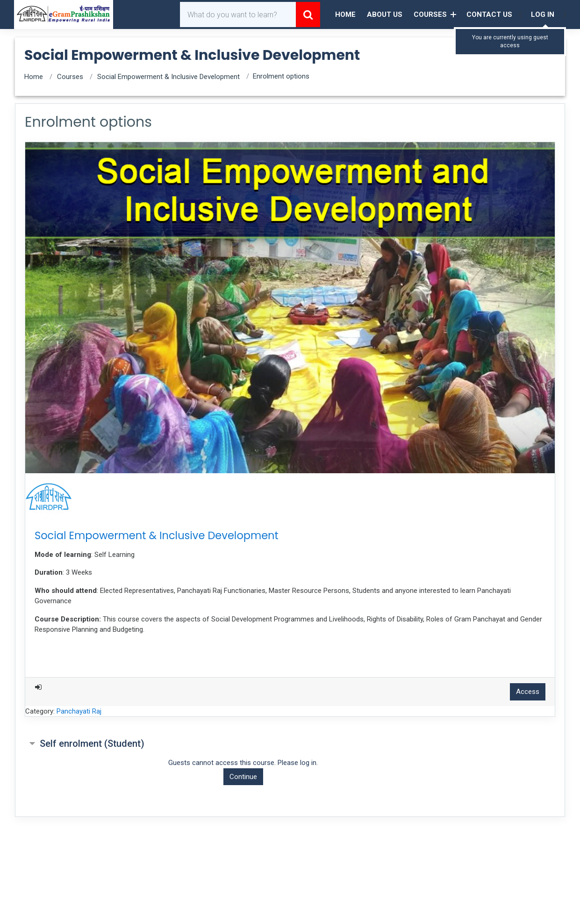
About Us (385, 14)
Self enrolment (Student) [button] (92, 744)
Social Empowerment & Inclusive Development (168, 77)
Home (345, 14)
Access (528, 692)
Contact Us (489, 14)
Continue (243, 777)
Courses (430, 14)
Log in (543, 14)
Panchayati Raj (79, 711)
